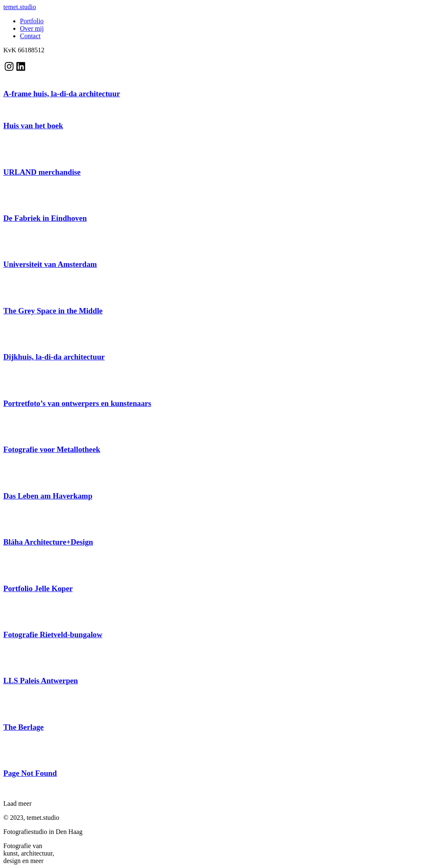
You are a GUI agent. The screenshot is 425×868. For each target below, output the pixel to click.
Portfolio (32, 21)
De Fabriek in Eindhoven (45, 218)
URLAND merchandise (42, 172)
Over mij (32, 28)
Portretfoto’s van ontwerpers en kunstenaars (77, 403)
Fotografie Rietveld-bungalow (53, 634)
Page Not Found (30, 773)
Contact (30, 36)
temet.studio (20, 7)
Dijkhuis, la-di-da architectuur (54, 357)
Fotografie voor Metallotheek (52, 449)
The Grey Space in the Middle (53, 311)
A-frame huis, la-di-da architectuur (62, 94)
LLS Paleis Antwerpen (41, 681)
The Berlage (23, 727)
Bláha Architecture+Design (48, 542)
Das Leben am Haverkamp (48, 496)
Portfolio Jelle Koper (38, 588)
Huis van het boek (33, 126)
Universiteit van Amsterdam (50, 264)
